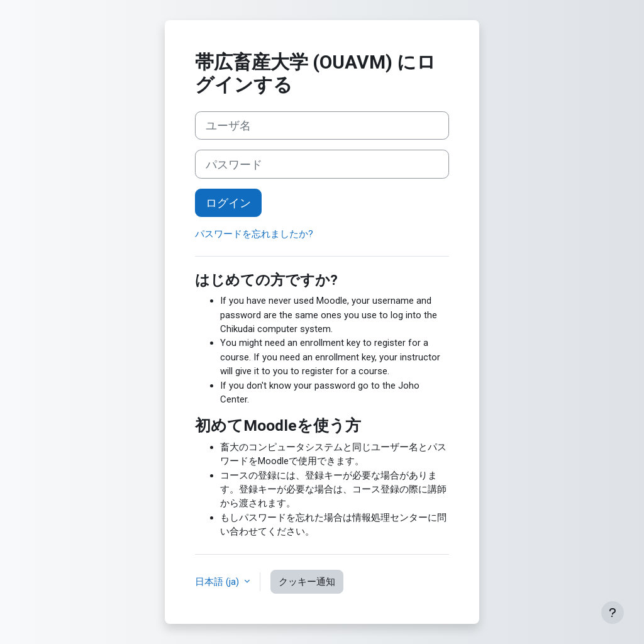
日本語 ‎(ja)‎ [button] (218, 582)
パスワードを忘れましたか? (254, 234)
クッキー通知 (307, 582)
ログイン (228, 203)
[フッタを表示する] (613, 613)
